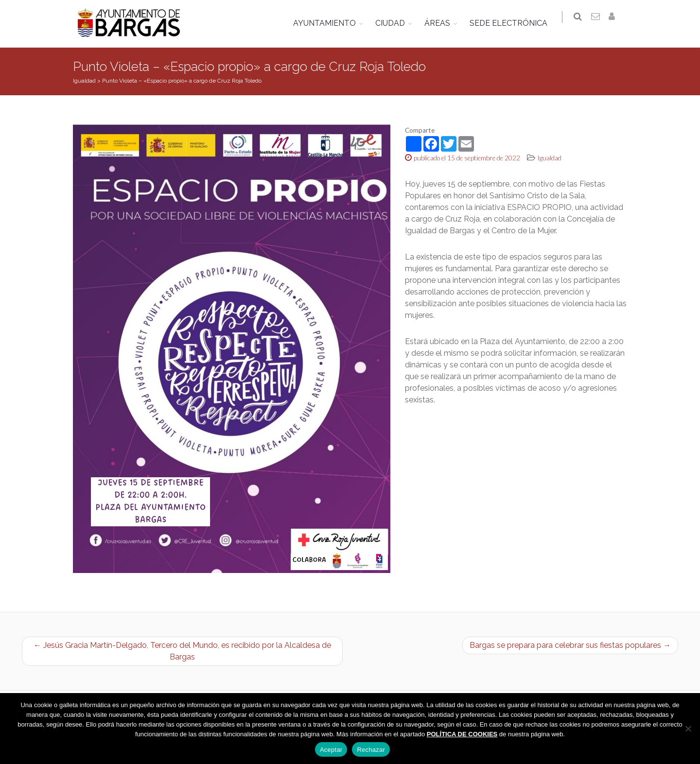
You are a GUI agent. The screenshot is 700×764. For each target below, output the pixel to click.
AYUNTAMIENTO (329, 23)
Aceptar (331, 750)
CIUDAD (395, 23)
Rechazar (371, 750)
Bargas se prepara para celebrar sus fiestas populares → (570, 645)
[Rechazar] (688, 729)
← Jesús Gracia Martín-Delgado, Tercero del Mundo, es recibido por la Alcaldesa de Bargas (182, 651)
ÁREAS (442, 23)
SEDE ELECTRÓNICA (513, 23)
